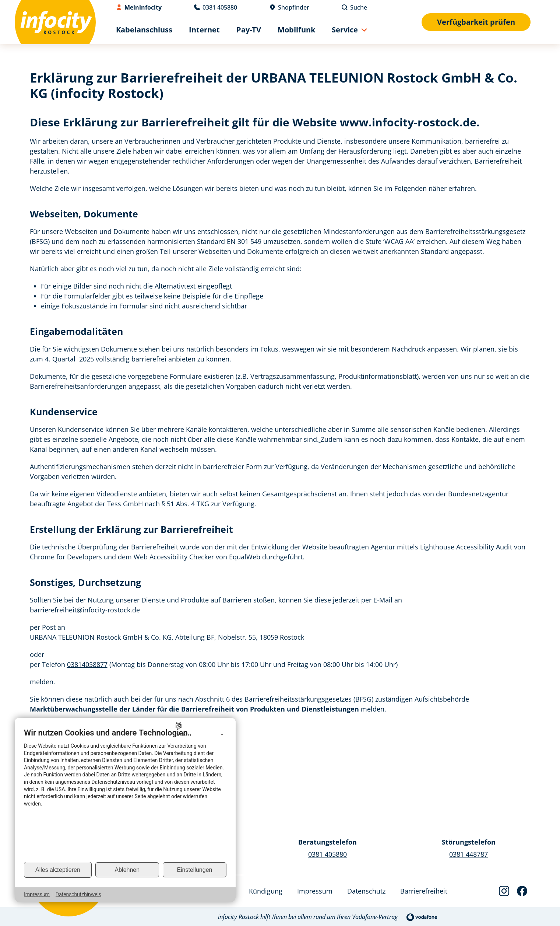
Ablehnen (127, 870)
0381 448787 (469, 854)
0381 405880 (327, 854)
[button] (349, 30)
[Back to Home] (55, 22)
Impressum (37, 894)
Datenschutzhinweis (78, 894)
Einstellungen (194, 870)
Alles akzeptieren (58, 870)
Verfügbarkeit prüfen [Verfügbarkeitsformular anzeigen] (476, 22)
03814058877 (87, 664)
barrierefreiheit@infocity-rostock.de (85, 610)
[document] (125, 794)
